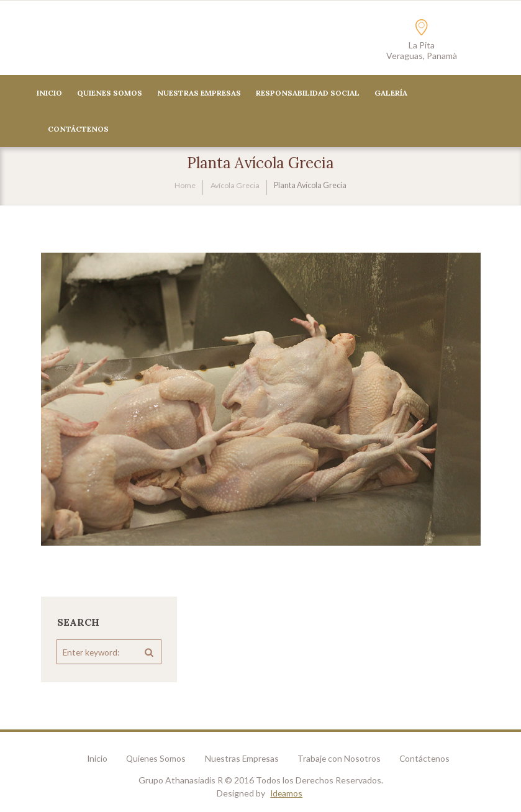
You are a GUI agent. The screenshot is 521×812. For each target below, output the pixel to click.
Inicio (49, 93)
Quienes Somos (110, 93)
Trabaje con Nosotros (344, 760)
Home (185, 186)
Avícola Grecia (235, 186)
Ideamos (287, 794)
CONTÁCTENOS (78, 129)
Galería (391, 93)
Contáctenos (432, 760)
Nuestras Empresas (199, 93)
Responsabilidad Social (308, 93)
